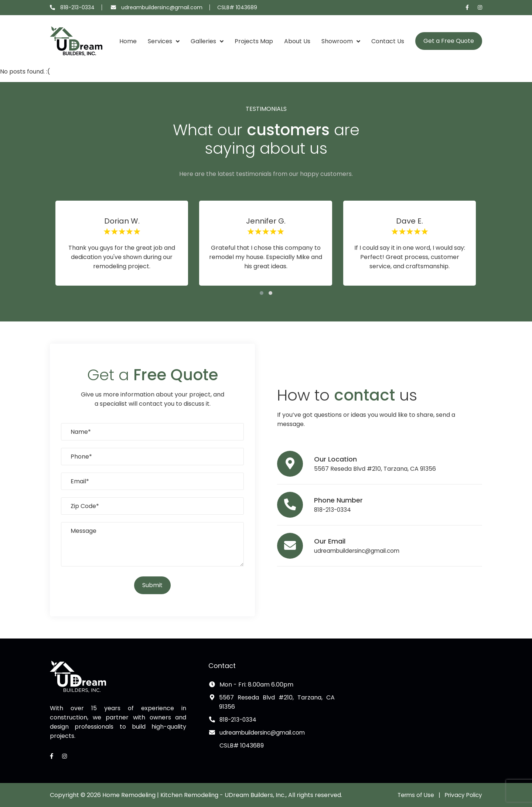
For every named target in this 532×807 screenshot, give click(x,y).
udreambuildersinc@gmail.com (162, 7)
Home (128, 41)
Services (160, 41)
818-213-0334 (77, 7)
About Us (297, 41)
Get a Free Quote (449, 41)
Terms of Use (412, 795)
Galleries (203, 41)
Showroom (337, 41)
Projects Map (254, 41)
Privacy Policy (462, 795)
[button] (262, 293)
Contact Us (388, 41)
